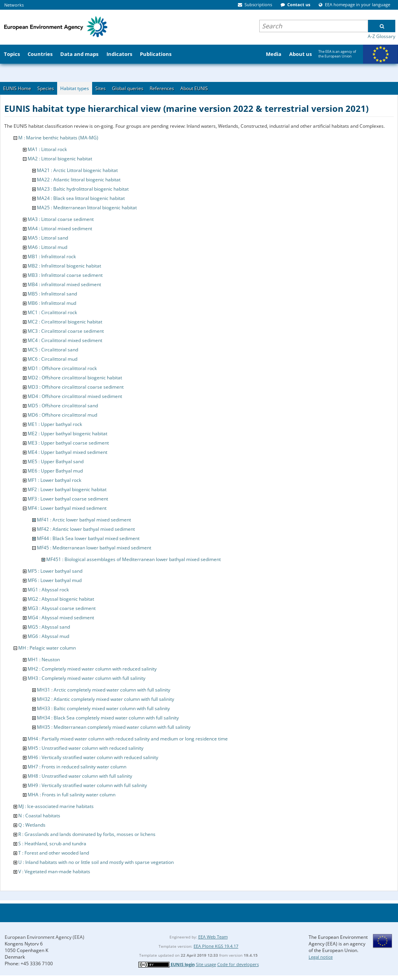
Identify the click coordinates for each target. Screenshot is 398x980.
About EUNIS (194, 88)
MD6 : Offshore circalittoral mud (62, 415)
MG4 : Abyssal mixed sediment (61, 618)
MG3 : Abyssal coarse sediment (62, 608)
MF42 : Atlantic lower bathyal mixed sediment (86, 529)
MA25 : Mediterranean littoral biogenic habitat (87, 208)
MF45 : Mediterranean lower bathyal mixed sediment (94, 548)
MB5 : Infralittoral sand (52, 294)
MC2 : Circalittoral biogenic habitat (65, 322)
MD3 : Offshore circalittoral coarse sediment (76, 387)
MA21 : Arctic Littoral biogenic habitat (77, 170)
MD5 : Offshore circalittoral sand (63, 406)
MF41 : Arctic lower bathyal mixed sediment (84, 520)
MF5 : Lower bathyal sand (55, 571)
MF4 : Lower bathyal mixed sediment (67, 508)
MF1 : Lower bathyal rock (54, 480)
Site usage (206, 964)
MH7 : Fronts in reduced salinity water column (77, 767)
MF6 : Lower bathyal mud (55, 580)
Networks (14, 5)
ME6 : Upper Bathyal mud (55, 471)
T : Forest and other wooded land (54, 853)
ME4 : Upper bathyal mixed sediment (67, 452)
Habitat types (75, 88)
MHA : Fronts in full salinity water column (72, 795)
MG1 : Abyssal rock (48, 590)
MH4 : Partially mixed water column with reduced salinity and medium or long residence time (128, 739)
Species (46, 88)
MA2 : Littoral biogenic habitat (60, 159)
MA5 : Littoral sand (48, 238)
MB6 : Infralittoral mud (52, 303)
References (162, 88)
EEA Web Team (213, 937)
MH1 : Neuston (44, 659)
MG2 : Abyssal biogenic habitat (61, 599)
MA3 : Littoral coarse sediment (61, 219)
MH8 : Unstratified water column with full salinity (80, 776)
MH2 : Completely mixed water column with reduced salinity (92, 669)
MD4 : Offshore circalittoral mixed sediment (75, 396)
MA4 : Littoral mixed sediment (60, 228)
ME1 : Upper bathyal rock (55, 424)
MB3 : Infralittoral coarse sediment (65, 275)
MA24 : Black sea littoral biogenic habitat (81, 198)
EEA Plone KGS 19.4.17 (216, 946)
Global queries (128, 88)
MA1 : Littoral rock (47, 149)
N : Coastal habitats (39, 816)
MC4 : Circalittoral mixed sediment (65, 340)
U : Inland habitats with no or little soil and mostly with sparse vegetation (96, 862)
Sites (100, 88)
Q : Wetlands (32, 825)
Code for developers (238, 964)
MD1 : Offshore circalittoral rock (62, 368)
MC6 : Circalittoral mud (52, 359)
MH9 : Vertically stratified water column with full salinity (87, 785)
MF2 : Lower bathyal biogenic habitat (67, 489)
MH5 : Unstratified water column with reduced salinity (86, 748)
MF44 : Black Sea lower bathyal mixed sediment (88, 538)
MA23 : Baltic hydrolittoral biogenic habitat (83, 189)
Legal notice (321, 957)
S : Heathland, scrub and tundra (52, 844)
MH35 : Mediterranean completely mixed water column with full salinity (114, 727)
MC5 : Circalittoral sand (53, 350)
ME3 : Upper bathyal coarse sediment (68, 443)
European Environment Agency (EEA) (45, 937)
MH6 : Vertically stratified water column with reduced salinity (93, 757)
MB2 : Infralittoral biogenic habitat (64, 266)
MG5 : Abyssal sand (49, 627)
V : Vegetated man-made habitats (54, 871)
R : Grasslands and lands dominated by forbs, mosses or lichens (87, 834)
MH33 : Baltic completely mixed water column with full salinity (103, 708)
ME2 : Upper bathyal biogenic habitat (67, 434)
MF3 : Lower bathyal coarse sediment (68, 499)
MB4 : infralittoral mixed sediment (64, 284)
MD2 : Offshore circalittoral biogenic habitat (75, 378)
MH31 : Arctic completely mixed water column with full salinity (104, 690)
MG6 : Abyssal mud (48, 636)
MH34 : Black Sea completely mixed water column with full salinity (108, 718)
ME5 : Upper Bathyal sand (56, 461)
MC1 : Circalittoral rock (52, 312)
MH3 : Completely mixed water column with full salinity (86, 678)
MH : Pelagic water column (47, 648)
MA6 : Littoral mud (47, 247)
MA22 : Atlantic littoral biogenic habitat (79, 180)
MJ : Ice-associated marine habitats (56, 806)
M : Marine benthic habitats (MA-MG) (58, 138)
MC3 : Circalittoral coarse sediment (66, 331)
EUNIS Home (17, 88)
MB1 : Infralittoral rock (52, 256)
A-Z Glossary (381, 36)
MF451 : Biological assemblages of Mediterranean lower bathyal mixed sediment (134, 559)
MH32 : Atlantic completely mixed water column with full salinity (106, 699)
